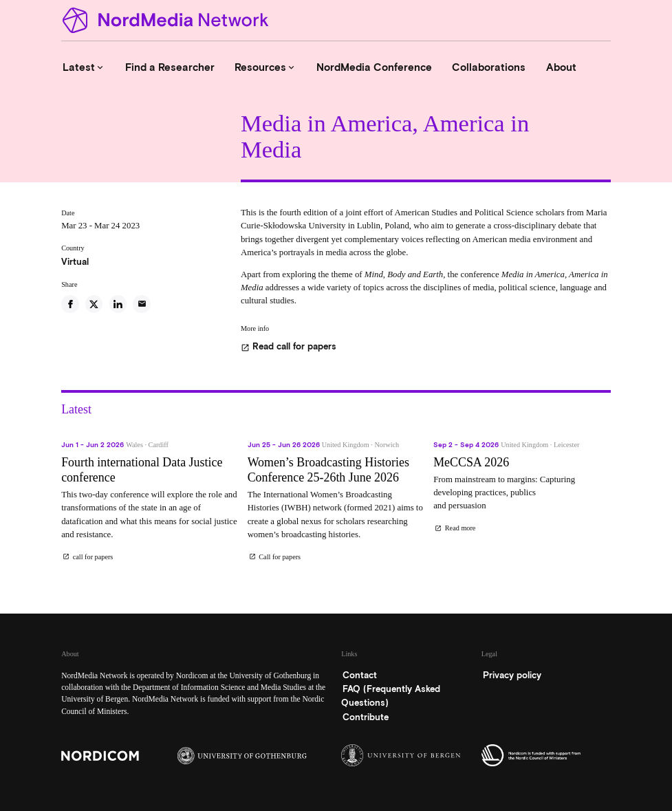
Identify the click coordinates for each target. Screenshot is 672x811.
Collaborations (489, 67)
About (561, 67)
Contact (360, 675)
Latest (84, 67)
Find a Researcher (170, 67)
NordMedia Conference (374, 67)
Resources (265, 67)
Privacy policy (512, 675)
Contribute (366, 717)
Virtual (75, 262)
